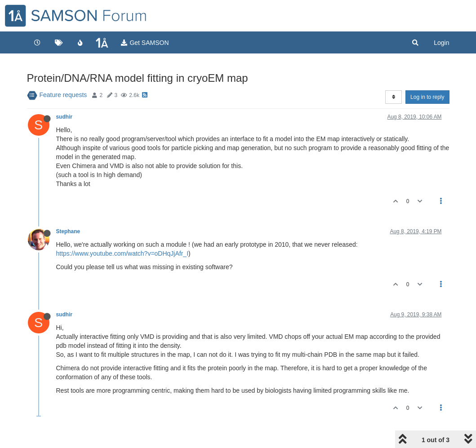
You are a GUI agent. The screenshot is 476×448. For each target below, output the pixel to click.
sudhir (64, 117)
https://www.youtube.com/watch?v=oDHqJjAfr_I (122, 253)
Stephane (68, 231)
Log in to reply (427, 97)
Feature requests (63, 95)
